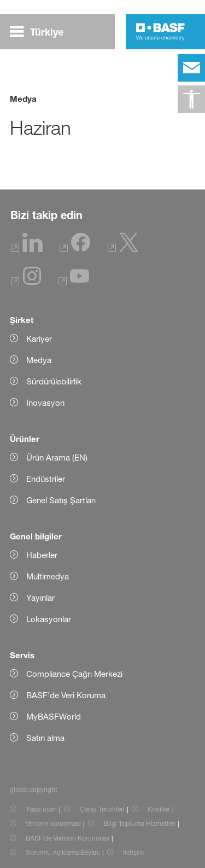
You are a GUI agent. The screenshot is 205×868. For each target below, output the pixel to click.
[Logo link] (160, 32)
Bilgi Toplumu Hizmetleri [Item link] (140, 823)
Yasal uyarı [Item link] (41, 809)
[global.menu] (41, 32)
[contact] (191, 68)
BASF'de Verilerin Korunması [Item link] (68, 838)
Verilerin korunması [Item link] (53, 823)
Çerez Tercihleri (102, 809)
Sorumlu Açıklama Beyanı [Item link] (63, 852)
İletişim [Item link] (133, 852)
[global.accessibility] (191, 99)
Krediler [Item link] (159, 809)
